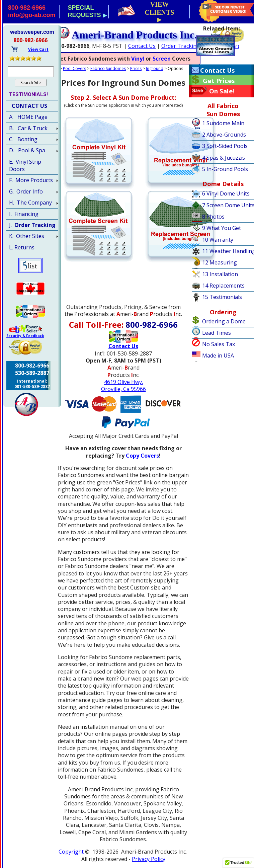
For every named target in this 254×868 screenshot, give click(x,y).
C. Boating (23, 139)
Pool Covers (74, 68)
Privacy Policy (149, 859)
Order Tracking (181, 46)
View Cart (38, 49)
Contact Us (142, 46)
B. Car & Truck (28, 128)
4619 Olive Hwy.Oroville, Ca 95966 (123, 385)
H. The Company (30, 203)
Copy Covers (142, 456)
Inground (155, 68)
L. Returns (22, 247)
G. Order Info (26, 191)
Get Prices (219, 81)
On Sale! (222, 91)
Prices (136, 68)
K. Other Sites (27, 236)
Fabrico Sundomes (108, 68)
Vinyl (138, 59)
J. (32, 225)
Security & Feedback (25, 336)
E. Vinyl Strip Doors (25, 165)
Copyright (71, 852)
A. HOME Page (28, 117)
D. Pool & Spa (27, 150)
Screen (162, 59)
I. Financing (24, 214)
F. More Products (31, 180)
